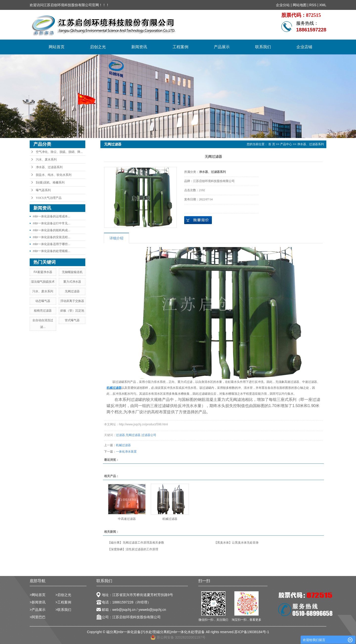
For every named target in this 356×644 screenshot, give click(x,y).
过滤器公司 (149, 435)
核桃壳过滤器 (43, 311)
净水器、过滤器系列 (49, 167)
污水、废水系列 (46, 160)
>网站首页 (38, 595)
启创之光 (98, 47)
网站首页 (57, 47)
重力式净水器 (72, 282)
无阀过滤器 (72, 291)
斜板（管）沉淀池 (72, 311)
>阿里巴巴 (38, 617)
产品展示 (222, 47)
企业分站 (283, 5)
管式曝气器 (72, 320)
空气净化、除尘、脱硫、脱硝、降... (59, 152)
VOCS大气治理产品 (49, 198)
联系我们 (263, 47)
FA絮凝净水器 (43, 272)
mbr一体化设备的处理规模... (52, 251)
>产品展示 (38, 610)
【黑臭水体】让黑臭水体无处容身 (236, 543)
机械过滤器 (123, 445)
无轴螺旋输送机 (72, 272)
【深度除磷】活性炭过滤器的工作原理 (133, 549)
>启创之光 (63, 595)
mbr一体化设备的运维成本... (52, 216)
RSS (313, 5)
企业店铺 (304, 47)
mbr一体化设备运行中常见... (52, 223)
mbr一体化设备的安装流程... (52, 237)
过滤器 (120, 435)
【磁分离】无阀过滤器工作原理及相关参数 (136, 543)
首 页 (272, 144)
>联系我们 (63, 610)
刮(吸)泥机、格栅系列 (50, 183)
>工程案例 (63, 602)
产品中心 (286, 144)
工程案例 (180, 47)
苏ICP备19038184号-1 (252, 632)
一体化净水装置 (126, 452)
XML (323, 5)
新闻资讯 (139, 47)
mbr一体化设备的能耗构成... (52, 230)
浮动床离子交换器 (72, 301)
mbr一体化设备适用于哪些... (52, 244)
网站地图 (300, 5)
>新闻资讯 (38, 602)
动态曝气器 (43, 301)
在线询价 (198, 220)
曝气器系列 (43, 190)
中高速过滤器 (127, 519)
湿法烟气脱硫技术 (43, 282)
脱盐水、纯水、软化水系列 (54, 175)
